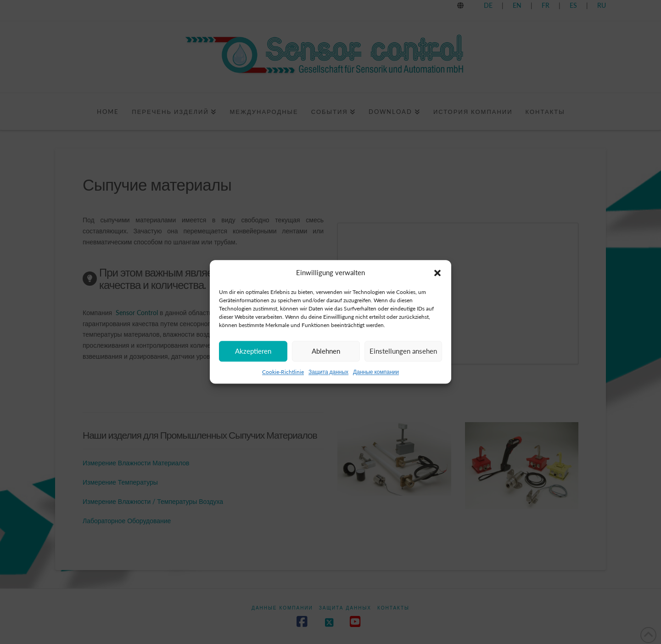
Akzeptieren (253, 351)
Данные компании (376, 372)
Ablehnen (326, 351)
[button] (437, 273)
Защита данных (328, 372)
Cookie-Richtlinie (283, 372)
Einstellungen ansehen (403, 351)
